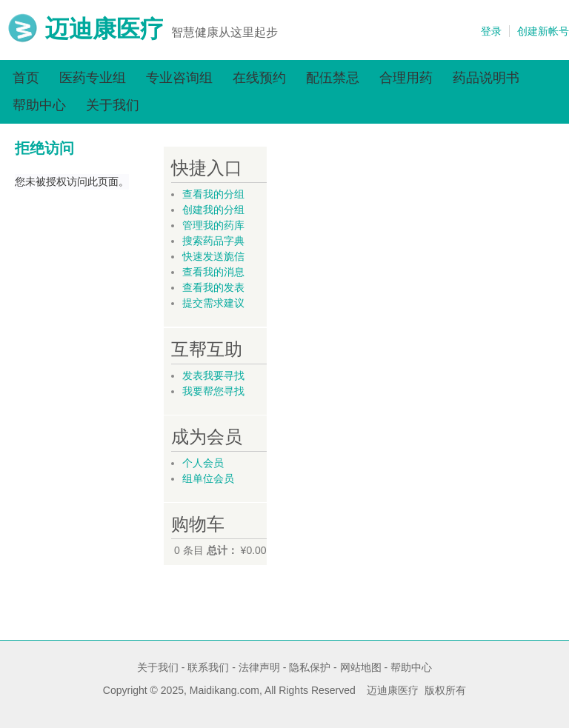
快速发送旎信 (213, 256)
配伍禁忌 (333, 78)
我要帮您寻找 (213, 391)
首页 (26, 78)
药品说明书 (486, 78)
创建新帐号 (543, 31)
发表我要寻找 (213, 375)
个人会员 (203, 463)
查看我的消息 (213, 272)
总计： (222, 550)
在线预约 (259, 78)
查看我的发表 (213, 287)
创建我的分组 (213, 210)
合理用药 (406, 78)
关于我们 (113, 105)
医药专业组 (93, 78)
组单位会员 (208, 478)
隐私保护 (310, 667)
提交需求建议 (213, 303)
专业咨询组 (179, 78)
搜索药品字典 (213, 241)
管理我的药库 (213, 225)
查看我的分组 (213, 194)
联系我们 (208, 667)
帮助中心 (39, 105)
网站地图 (361, 667)
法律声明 (259, 667)
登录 (491, 31)
